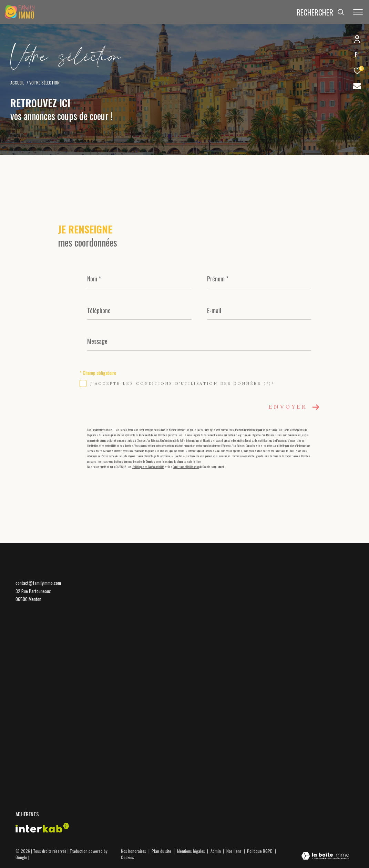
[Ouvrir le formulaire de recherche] (321, 12)
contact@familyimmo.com (38, 583)
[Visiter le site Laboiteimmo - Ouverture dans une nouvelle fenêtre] (325, 856)
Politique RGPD (260, 851)
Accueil (17, 83)
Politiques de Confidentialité (148, 467)
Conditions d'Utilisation (186, 467)
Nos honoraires (134, 851)
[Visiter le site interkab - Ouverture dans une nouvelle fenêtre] (42, 828)
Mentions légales (192, 851)
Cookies (127, 857)
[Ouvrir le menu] (358, 12)
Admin (216, 851)
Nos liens (234, 851)
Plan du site (162, 851)
